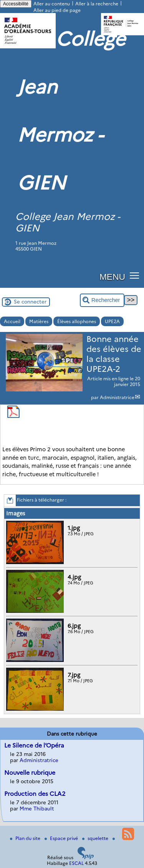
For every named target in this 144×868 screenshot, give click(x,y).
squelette (96, 838)
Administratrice (117, 397)
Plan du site (26, 838)
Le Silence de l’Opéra (34, 745)
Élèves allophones (77, 321)
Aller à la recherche (97, 4)
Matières (39, 321)
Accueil (12, 321)
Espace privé (62, 838)
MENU (112, 277)
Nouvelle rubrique (30, 773)
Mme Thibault (37, 809)
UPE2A (112, 321)
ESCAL (76, 863)
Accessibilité (16, 4)
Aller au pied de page (57, 10)
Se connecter (30, 302)
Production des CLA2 (35, 794)
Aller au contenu (52, 4)
